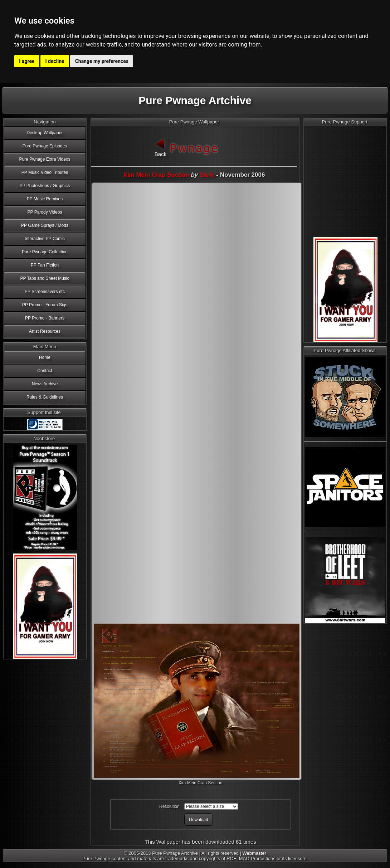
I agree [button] (27, 61)
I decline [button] (55, 61)
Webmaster (254, 853)
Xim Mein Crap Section (156, 175)
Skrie (207, 175)
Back (161, 147)
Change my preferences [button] (102, 61)
